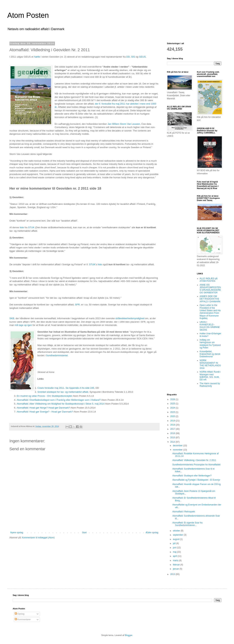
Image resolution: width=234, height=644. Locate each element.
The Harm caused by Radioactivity (210, 385)
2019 (173, 421)
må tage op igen (23, 325)
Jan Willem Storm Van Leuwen (124, 124)
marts (176, 560)
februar (177, 565)
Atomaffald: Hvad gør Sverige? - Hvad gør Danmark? (45, 412)
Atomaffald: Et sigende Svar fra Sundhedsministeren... (187, 524)
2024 (173, 408)
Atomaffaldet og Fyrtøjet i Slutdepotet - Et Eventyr (196, 480)
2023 (173, 412)
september (178, 535)
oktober (177, 531)
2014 (173, 442)
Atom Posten (28, 15)
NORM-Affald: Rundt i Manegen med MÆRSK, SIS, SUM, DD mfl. (210, 376)
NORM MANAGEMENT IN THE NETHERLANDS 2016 (210, 364)
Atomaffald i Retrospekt (184, 512)
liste (22, 227)
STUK (31, 227)
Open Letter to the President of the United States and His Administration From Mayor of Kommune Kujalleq (210, 312)
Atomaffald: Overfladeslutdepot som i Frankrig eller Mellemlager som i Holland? (59, 400)
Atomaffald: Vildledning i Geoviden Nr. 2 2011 (194, 460)
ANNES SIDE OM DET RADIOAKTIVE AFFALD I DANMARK (210, 299)
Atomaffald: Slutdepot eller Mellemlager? (192, 476)
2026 (173, 399)
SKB (12, 318)
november (178, 450)
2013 (173, 574)
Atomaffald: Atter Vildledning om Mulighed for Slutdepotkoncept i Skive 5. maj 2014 (61, 404)
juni (175, 548)
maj (175, 552)
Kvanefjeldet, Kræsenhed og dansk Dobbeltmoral (210, 354)
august (176, 539)
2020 (173, 416)
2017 (173, 429)
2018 (173, 425)
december (178, 446)
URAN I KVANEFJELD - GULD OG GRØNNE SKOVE (210, 326)
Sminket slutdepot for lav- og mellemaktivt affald (63, 392)
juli (175, 543)
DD (128, 57)
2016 (173, 433)
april (175, 556)
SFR (77, 305)
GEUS (142, 57)
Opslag (19, 614)
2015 (173, 438)
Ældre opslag (152, 533)
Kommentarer (23, 619)
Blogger (129, 635)
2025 (173, 404)
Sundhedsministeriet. (57, 355)
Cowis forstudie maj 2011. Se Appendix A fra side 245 (66, 388)
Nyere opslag (17, 533)
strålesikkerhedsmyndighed (130, 318)
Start (84, 533)
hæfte (37, 57)
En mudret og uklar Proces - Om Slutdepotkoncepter (44, 396)
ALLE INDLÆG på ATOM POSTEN (209, 280)
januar (176, 569)
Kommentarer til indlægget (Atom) (38, 538)
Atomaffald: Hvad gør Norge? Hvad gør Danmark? (43, 408)
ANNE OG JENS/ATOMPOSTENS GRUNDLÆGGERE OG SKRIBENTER (210, 289)
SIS (133, 57)
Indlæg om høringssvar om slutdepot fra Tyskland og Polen (210, 344)
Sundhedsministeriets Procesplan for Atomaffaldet (196, 465)
